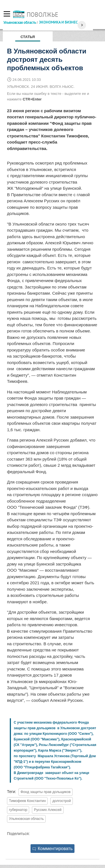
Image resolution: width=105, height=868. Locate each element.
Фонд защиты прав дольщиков (46, 792)
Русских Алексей (48, 810)
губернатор (18, 810)
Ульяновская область (20, 22)
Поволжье (42, 15)
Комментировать (53, 849)
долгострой (62, 801)
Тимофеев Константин (27, 801)
